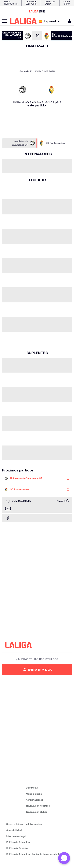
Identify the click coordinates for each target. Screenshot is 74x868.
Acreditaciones (34, 800)
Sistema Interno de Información (24, 824)
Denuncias (32, 788)
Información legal (16, 836)
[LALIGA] (23, 21)
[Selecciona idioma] (50, 21)
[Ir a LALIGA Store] (37, 11)
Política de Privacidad (19, 842)
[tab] (19, 143)
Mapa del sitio (34, 794)
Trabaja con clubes (37, 812)
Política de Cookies (17, 848)
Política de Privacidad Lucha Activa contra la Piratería (37, 854)
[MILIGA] (68, 21)
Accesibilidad (14, 830)
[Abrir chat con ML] (64, 858)
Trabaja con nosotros (38, 806)
